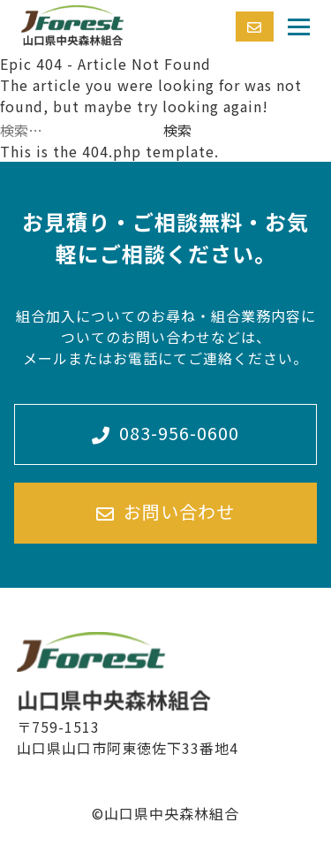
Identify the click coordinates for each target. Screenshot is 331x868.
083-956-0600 (165, 434)
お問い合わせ (165, 512)
